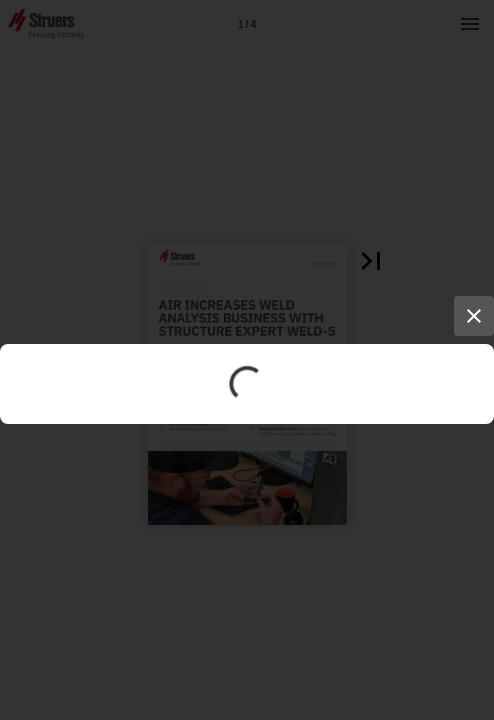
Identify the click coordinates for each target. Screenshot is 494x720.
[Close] (474, 316)
